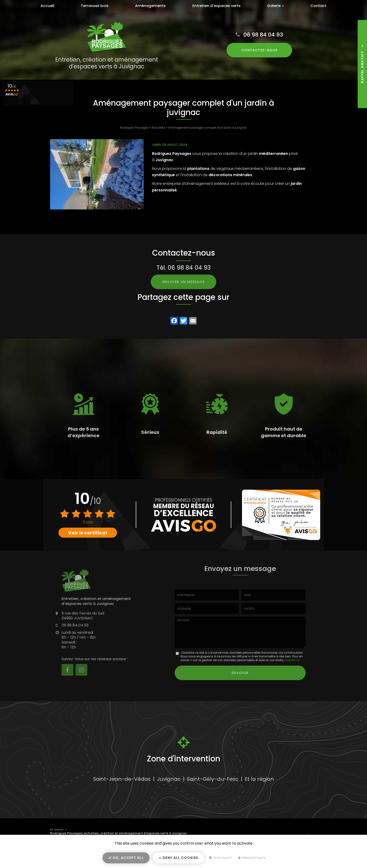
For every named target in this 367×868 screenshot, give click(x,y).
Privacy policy (252, 858)
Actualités (158, 128)
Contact (318, 6)
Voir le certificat (88, 533)
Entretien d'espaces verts (217, 6)
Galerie (275, 6)
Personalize (221, 858)
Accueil (47, 6)
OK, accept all (126, 858)
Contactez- (259, 50)
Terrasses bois (95, 6)
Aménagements (150, 6)
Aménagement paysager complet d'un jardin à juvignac (207, 128)
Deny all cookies (178, 858)
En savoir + (58, 829)
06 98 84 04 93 (263, 35)
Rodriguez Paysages (134, 128)
